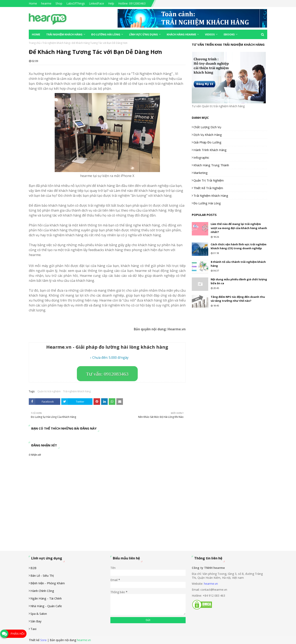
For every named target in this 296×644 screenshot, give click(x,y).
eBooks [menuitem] (229, 34)
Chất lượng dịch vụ (207, 127)
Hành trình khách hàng (210, 150)
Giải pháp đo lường (207, 142)
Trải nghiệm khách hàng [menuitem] (64, 34)
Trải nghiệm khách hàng (56, 43)
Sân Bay (36, 621)
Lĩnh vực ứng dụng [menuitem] (143, 34)
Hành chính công (42, 591)
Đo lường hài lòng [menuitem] (106, 34)
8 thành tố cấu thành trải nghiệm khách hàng (238, 264)
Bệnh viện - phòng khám (48, 583)
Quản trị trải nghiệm (49, 391)
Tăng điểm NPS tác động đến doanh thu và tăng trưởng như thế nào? (238, 299)
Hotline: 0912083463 (132, 3)
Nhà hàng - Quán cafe (46, 606)
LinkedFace (97, 3)
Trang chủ (35, 43)
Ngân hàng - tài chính (46, 598)
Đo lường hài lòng (207, 203)
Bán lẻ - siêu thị (42, 575)
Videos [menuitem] (210, 34)
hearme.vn (211, 584)
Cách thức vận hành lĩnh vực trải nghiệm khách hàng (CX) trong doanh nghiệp (239, 246)
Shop (59, 3)
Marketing (201, 173)
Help (111, 3)
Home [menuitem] (36, 34)
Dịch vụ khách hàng (208, 135)
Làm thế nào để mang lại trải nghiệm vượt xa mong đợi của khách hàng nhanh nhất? (239, 228)
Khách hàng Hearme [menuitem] (181, 34)
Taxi (33, 629)
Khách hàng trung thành (211, 165)
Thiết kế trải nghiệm (208, 188)
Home (33, 3)
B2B (33, 568)
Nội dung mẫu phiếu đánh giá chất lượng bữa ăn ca (239, 281)
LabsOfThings (76, 3)
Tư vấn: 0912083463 (107, 374)
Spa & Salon (39, 614)
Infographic (201, 157)
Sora (43, 640)
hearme (46, 3)
